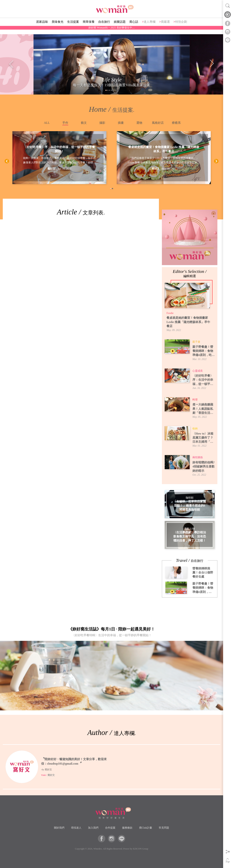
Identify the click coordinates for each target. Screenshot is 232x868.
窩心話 (134, 27)
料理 (195, 400)
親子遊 (196, 342)
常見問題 (164, 828)
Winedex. (98, 849)
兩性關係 (198, 457)
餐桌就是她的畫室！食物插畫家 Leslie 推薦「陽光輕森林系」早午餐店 (164, 149)
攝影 (102, 123)
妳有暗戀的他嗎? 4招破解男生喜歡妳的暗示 (204, 467)
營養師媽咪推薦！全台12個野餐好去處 (203, 573)
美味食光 (58, 27)
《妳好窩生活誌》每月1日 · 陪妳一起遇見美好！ (112, 633)
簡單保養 (89, 27)
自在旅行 (104, 27)
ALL (47, 123)
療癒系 (176, 123)
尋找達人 (76, 828)
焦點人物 (190, 529)
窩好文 (51, 169)
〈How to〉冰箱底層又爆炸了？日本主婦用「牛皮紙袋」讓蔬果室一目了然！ (203, 438)
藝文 (84, 123)
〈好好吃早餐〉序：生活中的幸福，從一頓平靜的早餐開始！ (59, 149)
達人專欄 (149, 27)
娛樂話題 (120, 27)
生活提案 (73, 27)
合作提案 (110, 828)
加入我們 (93, 828)
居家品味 (42, 27)
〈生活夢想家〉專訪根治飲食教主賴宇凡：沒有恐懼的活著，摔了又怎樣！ (190, 536)
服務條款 (127, 828)
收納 (195, 429)
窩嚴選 (165, 27)
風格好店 (158, 123)
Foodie (170, 313)
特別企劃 (181, 27)
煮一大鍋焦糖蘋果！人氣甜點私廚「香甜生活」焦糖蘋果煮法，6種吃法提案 (204, 409)
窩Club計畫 (146, 828)
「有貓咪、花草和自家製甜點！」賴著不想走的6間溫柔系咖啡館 (190, 506)
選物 (139, 123)
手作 (65, 123)
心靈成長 (198, 371)
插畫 (121, 123)
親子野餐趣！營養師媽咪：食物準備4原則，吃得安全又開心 (204, 351)
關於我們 (59, 828)
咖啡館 (190, 498)
